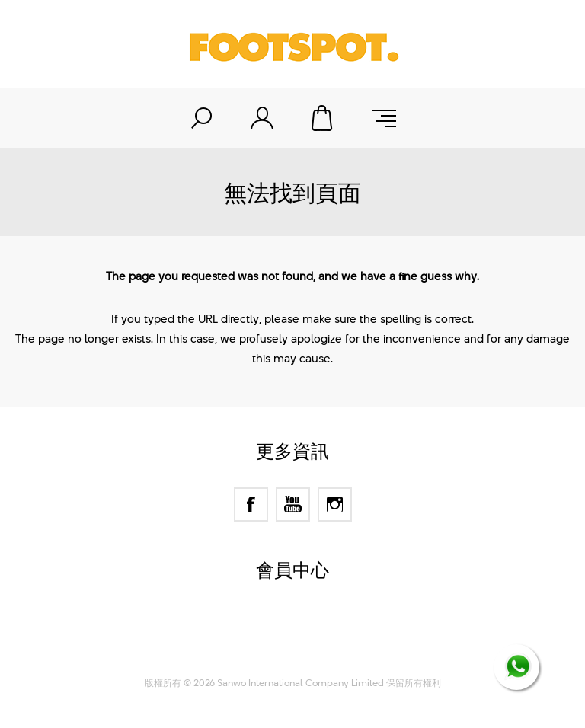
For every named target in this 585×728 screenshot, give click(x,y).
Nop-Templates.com (322, 648)
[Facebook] (251, 504)
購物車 (323, 118)
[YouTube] (293, 504)
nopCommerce (320, 629)
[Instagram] (335, 504)
